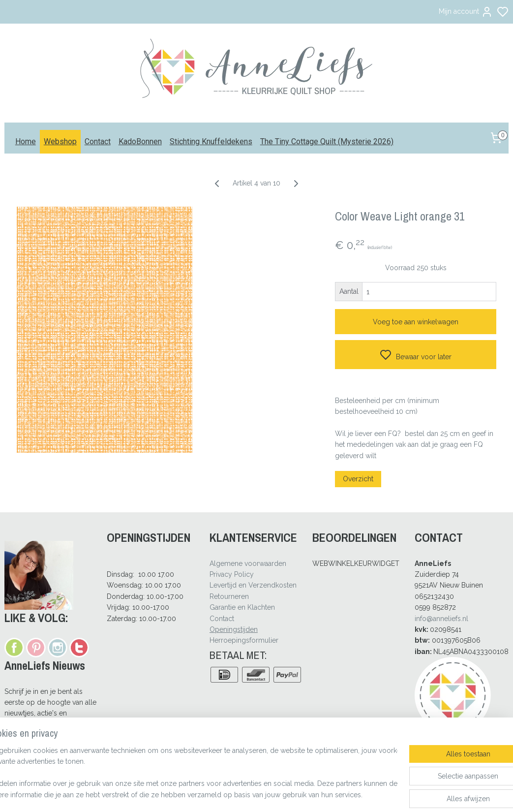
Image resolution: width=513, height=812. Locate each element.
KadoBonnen (140, 141)
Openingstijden (234, 629)
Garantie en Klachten (242, 607)
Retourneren (229, 596)
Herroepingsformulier (244, 640)
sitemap (284, 794)
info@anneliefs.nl (441, 619)
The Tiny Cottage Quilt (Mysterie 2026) (327, 141)
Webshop (60, 141)
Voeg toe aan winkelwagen (416, 322)
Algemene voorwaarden (248, 563)
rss (302, 794)
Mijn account (466, 12)
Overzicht (358, 479)
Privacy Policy (232, 574)
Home (26, 141)
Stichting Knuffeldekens (211, 141)
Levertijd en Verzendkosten (253, 585)
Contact (98, 141)
